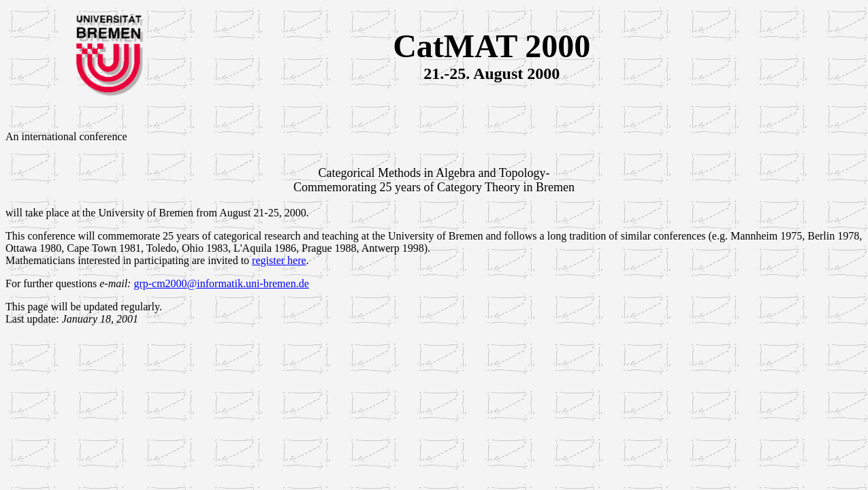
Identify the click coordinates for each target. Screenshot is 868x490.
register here (279, 260)
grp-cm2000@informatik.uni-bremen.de (221, 283)
